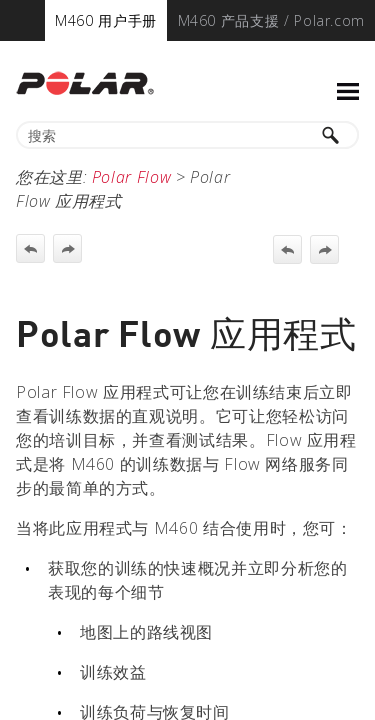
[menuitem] (106, 20)
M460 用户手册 (106, 20)
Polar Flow (131, 177)
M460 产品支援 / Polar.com (271, 20)
